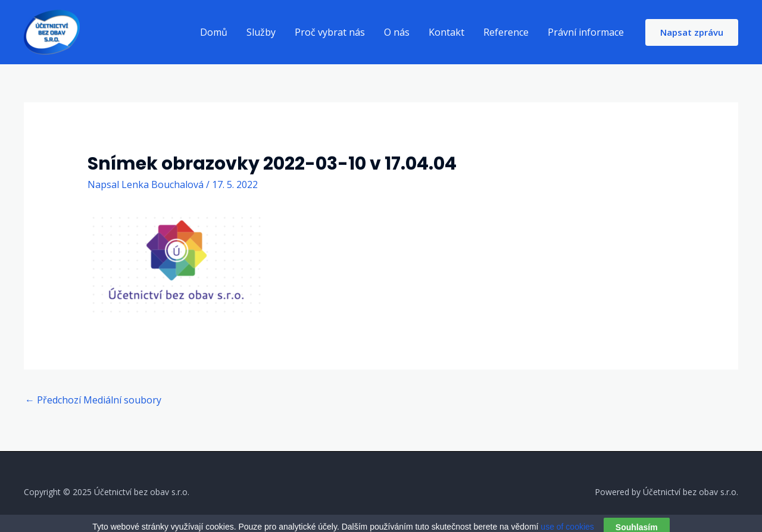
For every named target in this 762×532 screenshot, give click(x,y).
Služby (261, 32)
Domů (214, 32)
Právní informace (586, 32)
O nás (397, 32)
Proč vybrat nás (330, 32)
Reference (506, 32)
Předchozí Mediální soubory (93, 400)
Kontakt (446, 32)
